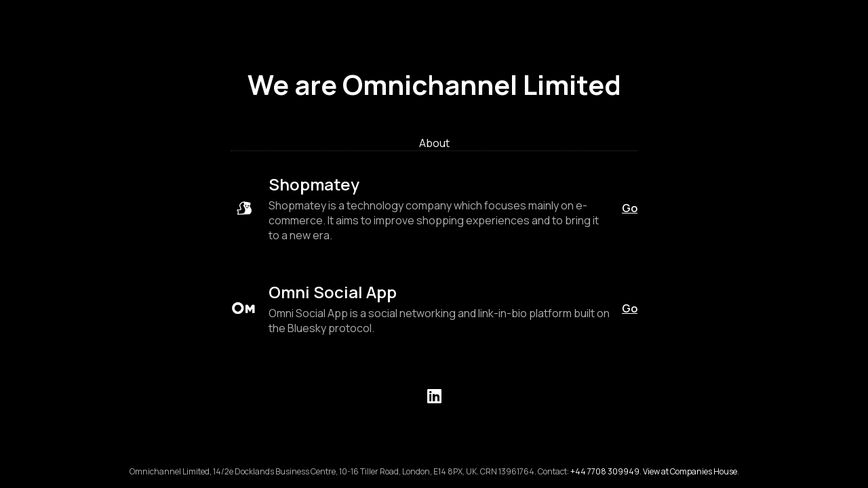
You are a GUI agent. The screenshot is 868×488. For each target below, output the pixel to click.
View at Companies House (690, 471)
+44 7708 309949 (605, 471)
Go (630, 208)
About (434, 143)
